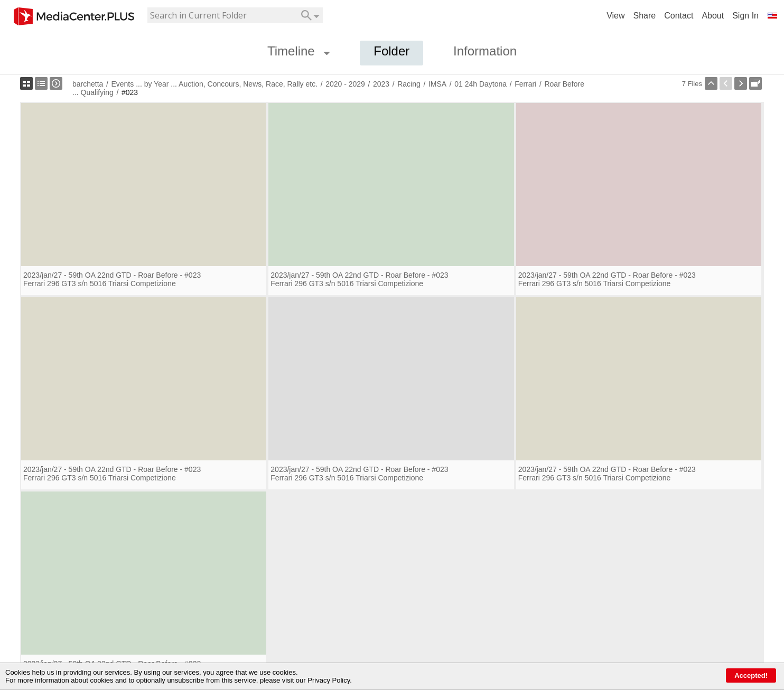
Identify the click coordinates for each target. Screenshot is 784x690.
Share (645, 16)
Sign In (745, 16)
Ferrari (525, 84)
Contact (679, 16)
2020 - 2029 (345, 84)
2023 (381, 84)
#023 (130, 92)
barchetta (88, 84)
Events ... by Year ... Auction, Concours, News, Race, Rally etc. (214, 84)
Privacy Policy (329, 680)
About (713, 16)
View (615, 16)
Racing (409, 84)
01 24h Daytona (480, 84)
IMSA (437, 84)
